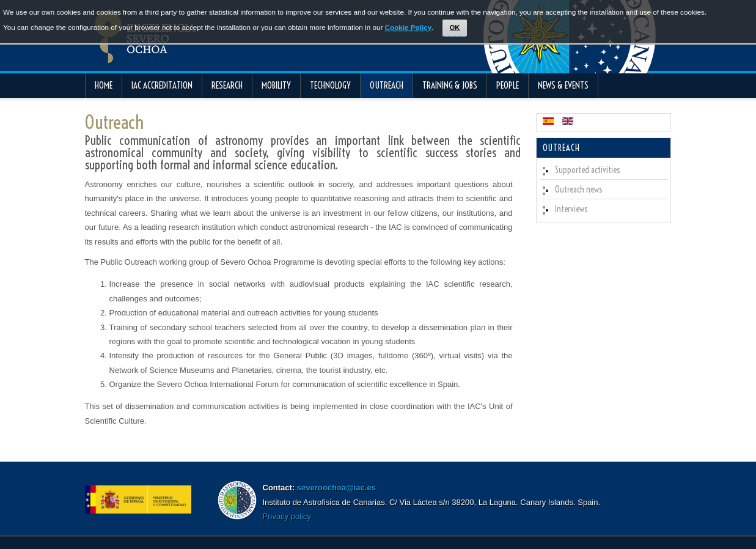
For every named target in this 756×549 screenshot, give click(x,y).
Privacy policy (287, 516)
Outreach (114, 122)
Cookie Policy (409, 27)
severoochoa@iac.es (336, 488)
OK (455, 28)
